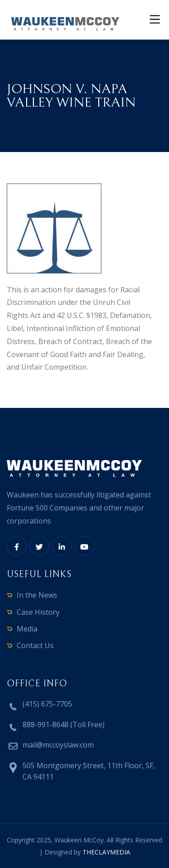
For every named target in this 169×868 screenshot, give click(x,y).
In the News (37, 595)
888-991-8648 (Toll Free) (64, 725)
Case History (38, 612)
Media (27, 629)
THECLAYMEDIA (106, 852)
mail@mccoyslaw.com (58, 745)
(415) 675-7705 (47, 704)
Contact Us (35, 645)
